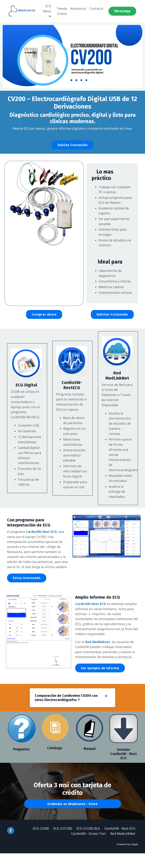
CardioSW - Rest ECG (120, 843)
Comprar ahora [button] (44, 327)
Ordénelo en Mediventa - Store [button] (72, 818)
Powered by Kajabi (127, 859)
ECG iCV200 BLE (88, 843)
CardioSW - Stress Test (88, 848)
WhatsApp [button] (122, 11)
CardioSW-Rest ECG (42, 545)
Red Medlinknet (98, 656)
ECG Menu (47, 11)
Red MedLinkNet (123, 848)
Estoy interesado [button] (27, 591)
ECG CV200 (41, 843)
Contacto (96, 8)
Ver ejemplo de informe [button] (100, 682)
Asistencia (78, 8)
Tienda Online (62, 11)
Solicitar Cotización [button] (112, 327)
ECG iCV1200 (63, 843)
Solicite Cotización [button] (73, 145)
